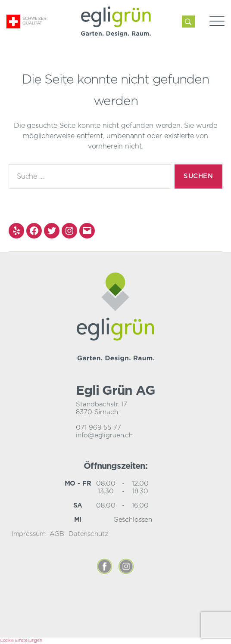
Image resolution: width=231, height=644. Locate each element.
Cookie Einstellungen (21, 641)
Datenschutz (88, 534)
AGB (57, 534)
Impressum (29, 534)
